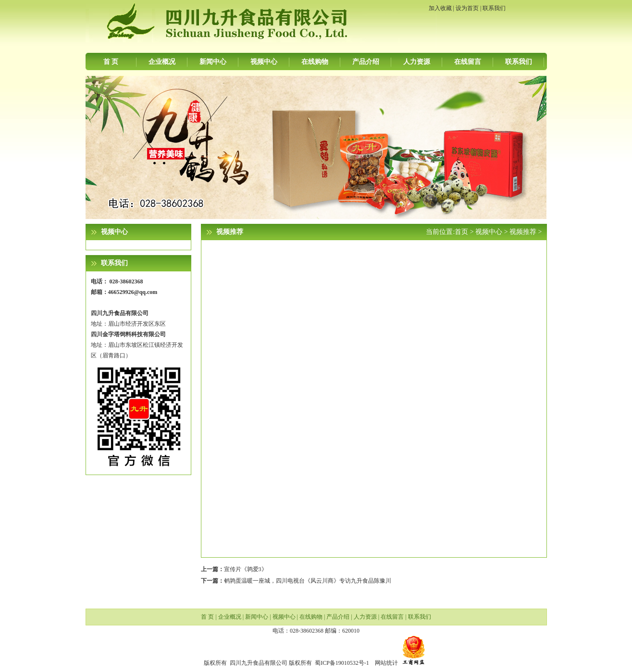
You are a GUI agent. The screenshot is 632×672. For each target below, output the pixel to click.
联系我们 (494, 8)
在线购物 (315, 62)
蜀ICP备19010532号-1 (342, 663)
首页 (461, 232)
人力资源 (417, 62)
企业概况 (162, 62)
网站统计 (386, 663)
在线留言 (468, 62)
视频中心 (264, 62)
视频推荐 (523, 232)
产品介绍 (366, 62)
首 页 (111, 62)
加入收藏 (440, 8)
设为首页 (467, 8)
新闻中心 (213, 62)
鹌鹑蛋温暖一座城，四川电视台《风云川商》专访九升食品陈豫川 (308, 581)
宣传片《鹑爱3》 (246, 569)
